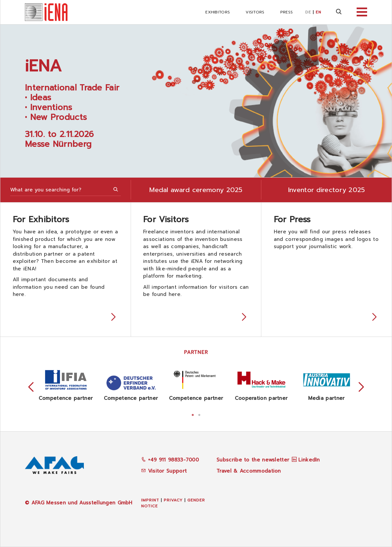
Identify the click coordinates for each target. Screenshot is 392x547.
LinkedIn (309, 460)
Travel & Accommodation (249, 471)
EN (318, 12)
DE (308, 12)
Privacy (173, 500)
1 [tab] (193, 414)
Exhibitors (218, 12)
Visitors (255, 12)
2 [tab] (199, 414)
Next (361, 387)
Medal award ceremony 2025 (196, 190)
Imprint (150, 500)
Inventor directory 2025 (327, 190)
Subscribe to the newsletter (253, 460)
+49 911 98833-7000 (170, 460)
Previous (31, 387)
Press (287, 12)
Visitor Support (164, 471)
